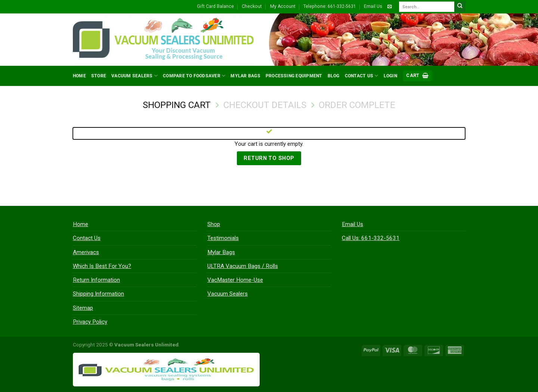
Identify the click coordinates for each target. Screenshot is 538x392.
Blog (334, 76)
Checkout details (265, 105)
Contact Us (362, 76)
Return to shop (269, 158)
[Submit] (460, 7)
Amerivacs (86, 252)
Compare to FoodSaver (194, 76)
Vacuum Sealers (134, 76)
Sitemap (83, 308)
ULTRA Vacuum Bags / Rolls (243, 266)
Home (79, 76)
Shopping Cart (177, 105)
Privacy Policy (90, 322)
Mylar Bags (245, 76)
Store (99, 76)
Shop (214, 224)
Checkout (252, 6)
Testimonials (223, 238)
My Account (283, 6)
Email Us (373, 6)
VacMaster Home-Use (235, 280)
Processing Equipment (294, 76)
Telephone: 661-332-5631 (330, 6)
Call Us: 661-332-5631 (371, 238)
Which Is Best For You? (102, 266)
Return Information (96, 280)
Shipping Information (98, 294)
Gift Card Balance (215, 6)
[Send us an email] (389, 7)
